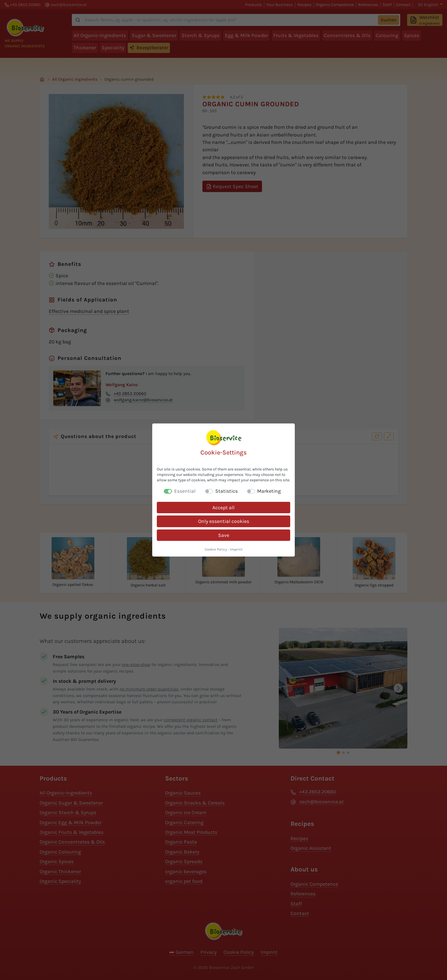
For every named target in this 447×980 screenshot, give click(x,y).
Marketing (269, 491)
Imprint (236, 549)
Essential (185, 491)
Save (224, 535)
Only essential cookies (224, 521)
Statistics (226, 491)
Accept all (223, 508)
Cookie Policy (216, 549)
